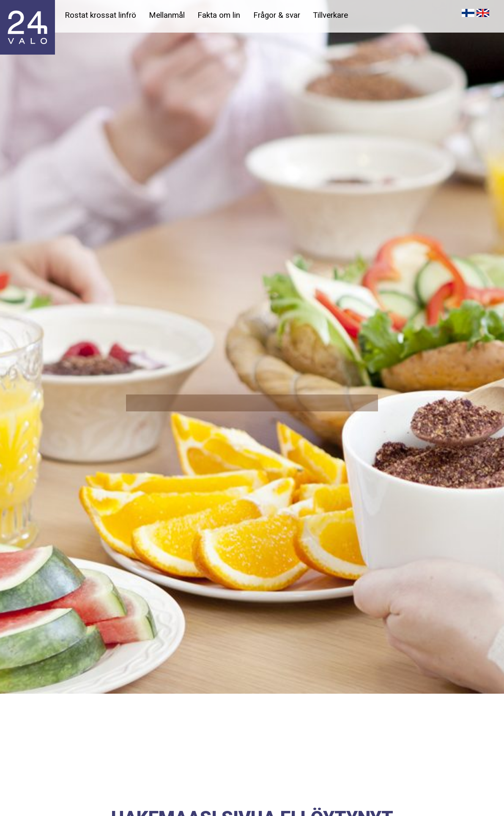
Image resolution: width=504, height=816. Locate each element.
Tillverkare (330, 15)
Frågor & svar (277, 15)
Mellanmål (167, 15)
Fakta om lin (219, 15)
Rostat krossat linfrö (100, 15)
